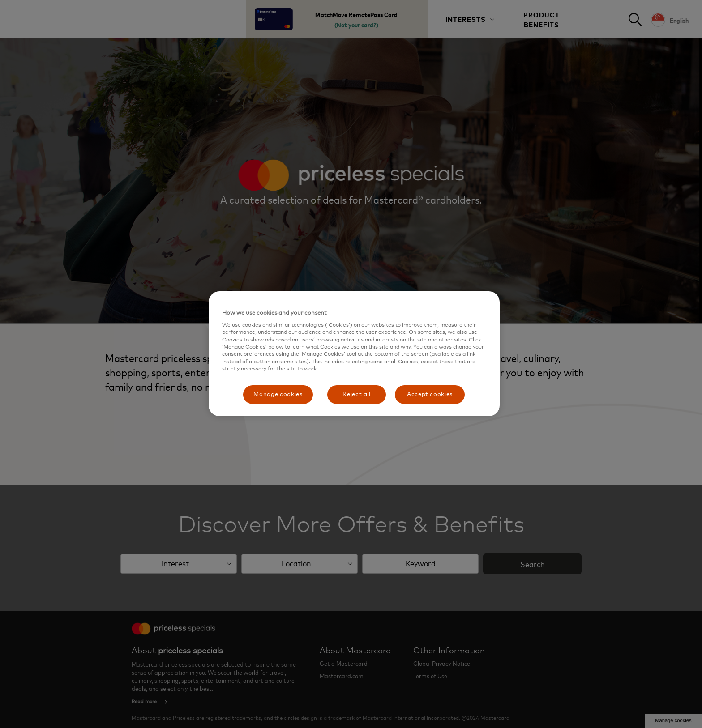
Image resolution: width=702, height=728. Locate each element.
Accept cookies (430, 394)
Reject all (357, 394)
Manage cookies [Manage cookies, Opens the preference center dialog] (278, 394)
